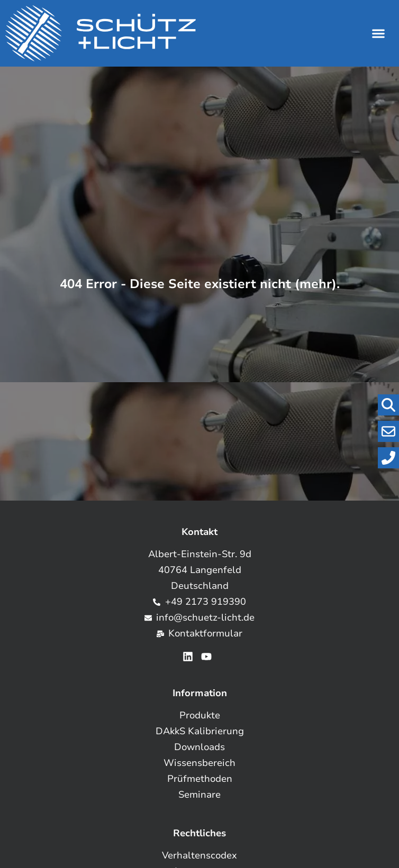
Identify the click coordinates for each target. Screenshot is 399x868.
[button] (378, 34)
